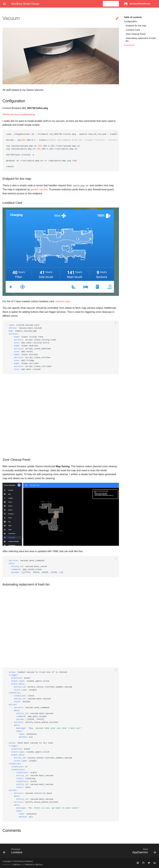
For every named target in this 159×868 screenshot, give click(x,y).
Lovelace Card (133, 30)
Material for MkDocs (34, 865)
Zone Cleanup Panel (136, 34)
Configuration (130, 21)
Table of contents (133, 17)
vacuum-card (63, 301)
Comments (129, 45)
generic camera (39, 189)
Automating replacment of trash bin (141, 40)
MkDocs (17, 865)
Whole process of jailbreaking (19, 114)
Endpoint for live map (136, 26)
